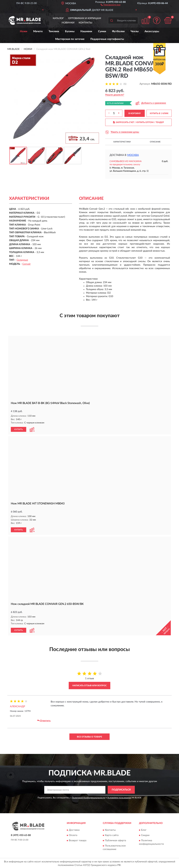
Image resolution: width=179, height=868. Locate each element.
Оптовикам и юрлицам (85, 18)
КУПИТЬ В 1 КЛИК (159, 113)
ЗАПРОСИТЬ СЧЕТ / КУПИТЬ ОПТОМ (139, 122)
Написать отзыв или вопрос (89, 685)
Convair (26, 264)
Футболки (118, 31)
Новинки (68, 23)
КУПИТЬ (19, 429)
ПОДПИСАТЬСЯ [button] (121, 789)
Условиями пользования (119, 797)
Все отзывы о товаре (89, 736)
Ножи (24, 31)
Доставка (74, 829)
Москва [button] (133, 155)
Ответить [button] (44, 720)
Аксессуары (152, 31)
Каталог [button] (58, 18)
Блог (144, 829)
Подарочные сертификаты (107, 39)
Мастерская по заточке (70, 39)
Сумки (102, 31)
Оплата (73, 835)
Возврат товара (78, 840)
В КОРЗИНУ (135, 113)
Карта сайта (112, 835)
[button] (111, 5)
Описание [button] (155, 142)
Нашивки (86, 31)
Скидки (145, 835)
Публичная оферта (115, 840)
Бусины (70, 31)
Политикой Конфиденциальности (88, 797)
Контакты (85, 23)
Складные (22, 260)
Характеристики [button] (122, 142)
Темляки (54, 31)
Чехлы (135, 31)
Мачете (38, 31)
